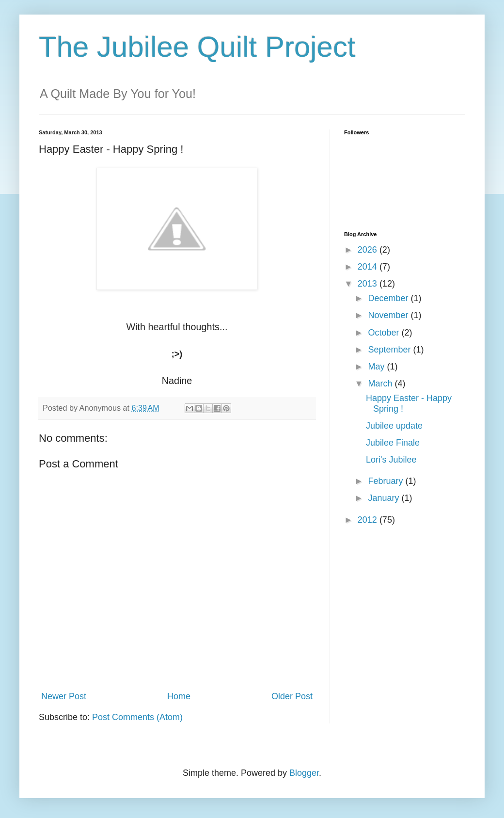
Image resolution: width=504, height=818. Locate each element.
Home (179, 696)
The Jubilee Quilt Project (197, 47)
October (385, 333)
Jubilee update (394, 426)
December (389, 298)
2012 (369, 520)
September (390, 350)
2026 (369, 250)
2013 (369, 284)
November (389, 315)
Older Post (292, 696)
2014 (369, 267)
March (381, 384)
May (377, 367)
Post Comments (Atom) (137, 717)
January (385, 498)
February (386, 481)
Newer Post (64, 696)
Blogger (304, 773)
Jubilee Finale (393, 443)
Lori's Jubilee (391, 460)
